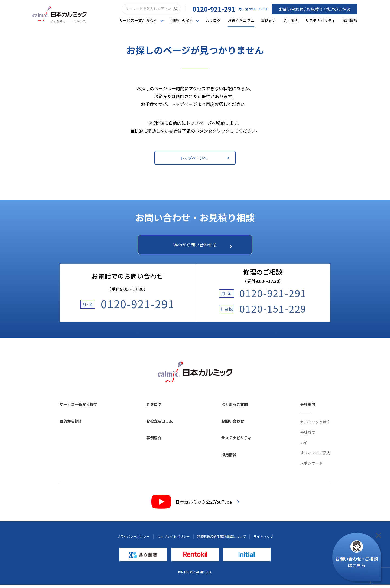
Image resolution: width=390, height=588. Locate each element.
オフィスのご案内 (315, 456)
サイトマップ (263, 540)
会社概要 (308, 435)
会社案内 (291, 20)
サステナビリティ (320, 20)
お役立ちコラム (241, 20)
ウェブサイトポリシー (173, 540)
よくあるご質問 (235, 407)
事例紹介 (269, 20)
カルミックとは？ (315, 425)
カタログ (213, 20)
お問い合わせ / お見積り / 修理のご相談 (317, 8)
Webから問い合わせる (200, 246)
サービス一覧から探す (79, 407)
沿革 (304, 446)
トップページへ (204, 158)
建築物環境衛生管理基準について (222, 540)
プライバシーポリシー (133, 540)
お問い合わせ (233, 424)
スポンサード (311, 466)
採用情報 (350, 20)
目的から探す (71, 424)
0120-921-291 (219, 9)
